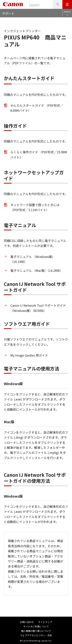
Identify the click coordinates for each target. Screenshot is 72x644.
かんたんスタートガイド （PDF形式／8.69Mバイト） (37, 108)
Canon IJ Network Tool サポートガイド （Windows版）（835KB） (38, 308)
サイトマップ (45, 622)
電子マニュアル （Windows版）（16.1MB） (33, 259)
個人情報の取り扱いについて (36, 631)
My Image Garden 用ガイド (29, 355)
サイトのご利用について (36, 626)
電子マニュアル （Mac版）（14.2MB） (36, 270)
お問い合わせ (27, 622)
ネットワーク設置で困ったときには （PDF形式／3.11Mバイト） (35, 207)
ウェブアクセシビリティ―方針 (36, 635)
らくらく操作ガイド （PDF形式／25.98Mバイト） (39, 154)
